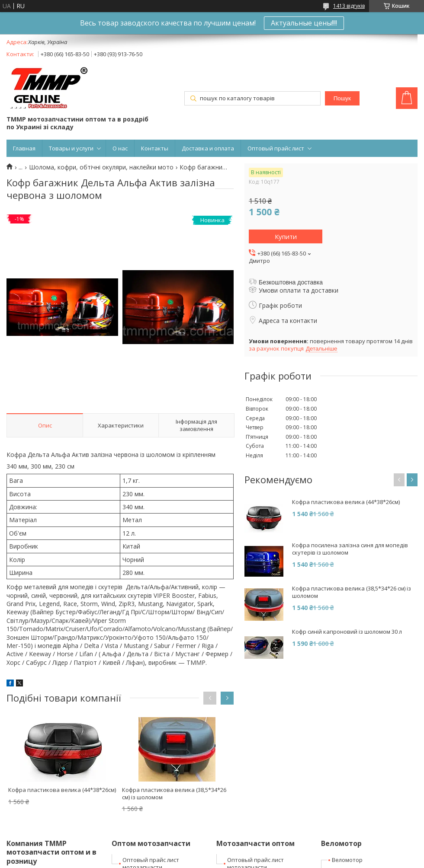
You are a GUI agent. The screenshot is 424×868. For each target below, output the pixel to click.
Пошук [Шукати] (342, 98)
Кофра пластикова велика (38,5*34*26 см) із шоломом (174, 793)
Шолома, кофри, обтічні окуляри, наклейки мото (101, 167)
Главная (24, 148)
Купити (286, 236)
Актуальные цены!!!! (304, 23)
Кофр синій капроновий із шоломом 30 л (347, 632)
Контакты (155, 148)
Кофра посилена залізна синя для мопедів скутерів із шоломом (350, 549)
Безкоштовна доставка (291, 282)
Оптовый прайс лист (276, 148)
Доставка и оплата (208, 148)
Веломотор (347, 860)
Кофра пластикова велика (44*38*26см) (62, 790)
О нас (120, 148)
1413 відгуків (349, 6)
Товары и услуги (71, 148)
